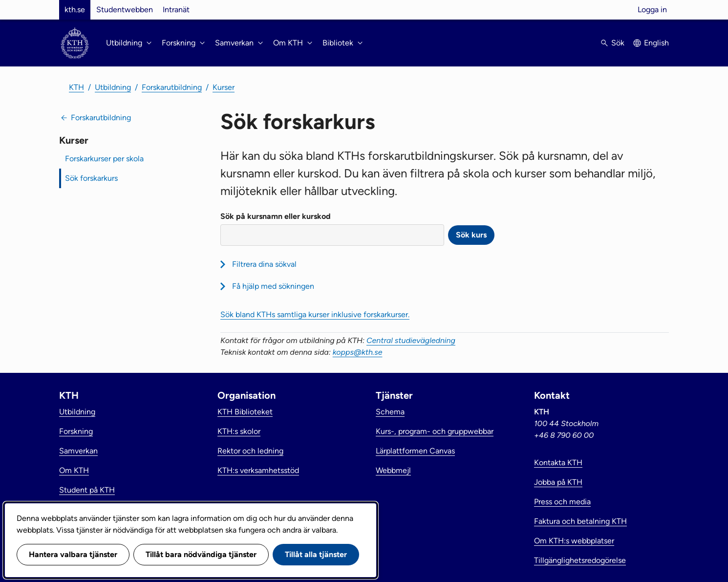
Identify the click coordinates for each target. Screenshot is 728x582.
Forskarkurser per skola (104, 159)
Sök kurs (471, 235)
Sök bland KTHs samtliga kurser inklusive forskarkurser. (315, 314)
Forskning (76, 431)
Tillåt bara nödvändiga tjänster (201, 554)
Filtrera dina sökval (264, 264)
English (656, 43)
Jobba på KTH (558, 482)
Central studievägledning (411, 340)
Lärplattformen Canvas (415, 451)
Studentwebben (125, 10)
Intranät (176, 10)
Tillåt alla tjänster (316, 554)
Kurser (224, 87)
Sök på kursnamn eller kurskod (276, 216)
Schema (390, 412)
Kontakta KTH (558, 463)
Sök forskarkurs (91, 178)
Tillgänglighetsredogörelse (580, 560)
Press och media (562, 502)
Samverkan (78, 451)
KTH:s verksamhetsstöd (258, 470)
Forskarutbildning (172, 87)
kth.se (75, 10)
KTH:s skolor (239, 431)
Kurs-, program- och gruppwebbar (435, 431)
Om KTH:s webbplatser (574, 541)
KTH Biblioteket (245, 412)
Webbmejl (393, 470)
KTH (76, 87)
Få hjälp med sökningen (273, 286)
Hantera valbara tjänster (73, 554)
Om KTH (74, 470)
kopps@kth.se (358, 352)
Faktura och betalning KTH (580, 521)
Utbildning (113, 87)
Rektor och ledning (250, 451)
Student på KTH (87, 490)
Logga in (652, 10)
